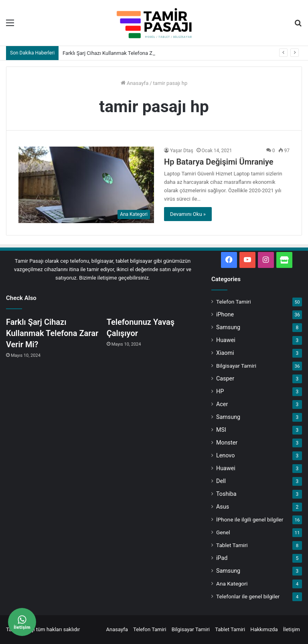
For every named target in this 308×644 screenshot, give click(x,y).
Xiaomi (225, 353)
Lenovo (225, 455)
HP (220, 391)
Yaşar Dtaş (182, 151)
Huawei (226, 340)
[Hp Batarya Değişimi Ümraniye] (86, 185)
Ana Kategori (232, 584)
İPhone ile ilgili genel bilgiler (250, 519)
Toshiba (226, 494)
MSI (221, 430)
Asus (223, 507)
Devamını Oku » (188, 214)
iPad (222, 558)
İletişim (292, 629)
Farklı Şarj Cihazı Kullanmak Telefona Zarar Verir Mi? (123, 53)
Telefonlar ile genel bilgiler (248, 596)
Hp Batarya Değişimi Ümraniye (219, 162)
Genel (223, 532)
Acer (222, 404)
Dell (221, 481)
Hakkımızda (264, 629)
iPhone (225, 314)
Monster (227, 443)
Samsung (228, 327)
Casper (225, 378)
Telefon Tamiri (233, 302)
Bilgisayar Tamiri (236, 366)
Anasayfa (135, 83)
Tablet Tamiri (232, 545)
